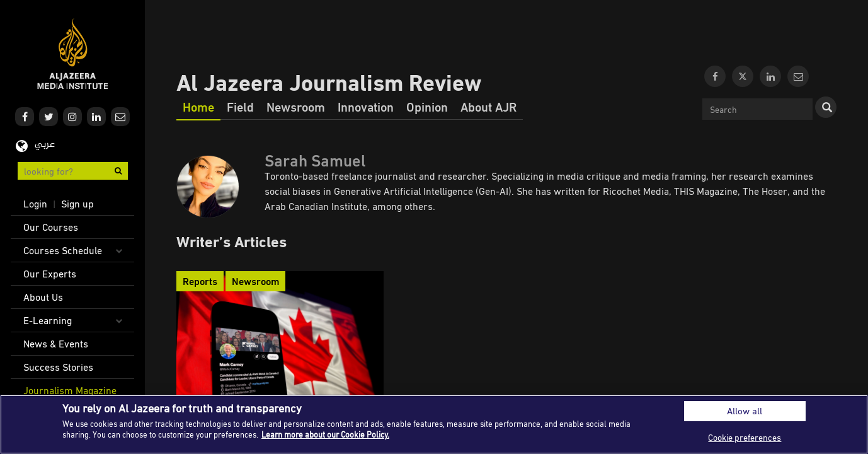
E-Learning (48, 320)
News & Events (56, 344)
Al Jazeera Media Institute (73, 54)
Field (240, 107)
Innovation (366, 107)
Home (198, 107)
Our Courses (51, 227)
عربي (45, 145)
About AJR (488, 107)
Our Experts (50, 274)
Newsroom (296, 107)
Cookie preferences (745, 437)
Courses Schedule (63, 250)
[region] (434, 424)
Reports (200, 281)
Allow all (745, 411)
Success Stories (58, 367)
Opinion (427, 107)
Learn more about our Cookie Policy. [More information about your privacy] (325, 434)
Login (35, 204)
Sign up (77, 204)
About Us (43, 297)
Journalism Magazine (70, 390)
